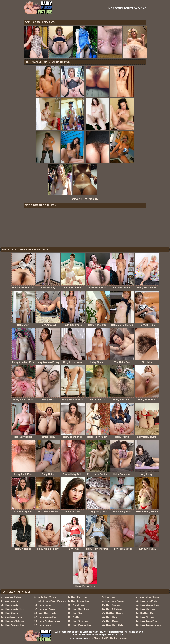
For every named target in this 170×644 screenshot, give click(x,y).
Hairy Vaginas (113, 605)
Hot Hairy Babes (114, 613)
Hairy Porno (45, 625)
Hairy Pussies (11, 601)
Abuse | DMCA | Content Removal (111, 638)
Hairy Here (112, 617)
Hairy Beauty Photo (15, 609)
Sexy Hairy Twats (47, 613)
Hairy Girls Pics (80, 621)
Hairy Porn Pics (79, 597)
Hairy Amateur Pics (15, 625)
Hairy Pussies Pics (82, 625)
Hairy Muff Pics (148, 609)
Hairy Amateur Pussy (49, 621)
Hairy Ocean (112, 621)
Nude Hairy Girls (115, 625)
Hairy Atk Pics (147, 617)
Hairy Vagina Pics (48, 617)
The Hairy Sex (147, 613)
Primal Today (79, 605)
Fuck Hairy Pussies (115, 601)
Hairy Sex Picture (13, 597)
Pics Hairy (110, 597)
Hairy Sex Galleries (15, 621)
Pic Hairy (77, 617)
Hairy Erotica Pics (80, 601)
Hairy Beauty (12, 605)
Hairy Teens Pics (148, 621)
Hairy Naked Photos (149, 597)
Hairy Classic (12, 613)
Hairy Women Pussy (150, 605)
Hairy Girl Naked (47, 609)
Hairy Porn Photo (149, 601)
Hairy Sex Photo (81, 609)
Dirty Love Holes (13, 617)
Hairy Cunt (78, 613)
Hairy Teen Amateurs (150, 625)
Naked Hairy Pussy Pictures (52, 601)
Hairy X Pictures (114, 609)
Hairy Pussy (45, 605)
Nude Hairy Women (47, 597)
